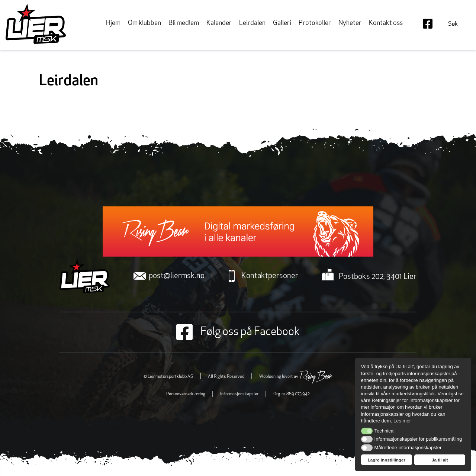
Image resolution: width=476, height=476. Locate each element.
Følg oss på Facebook (238, 332)
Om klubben (144, 23)
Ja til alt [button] (440, 460)
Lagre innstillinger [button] (387, 460)
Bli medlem (184, 23)
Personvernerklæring (186, 394)
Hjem (113, 23)
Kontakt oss (386, 23)
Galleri (282, 23)
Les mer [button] (402, 421)
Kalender (219, 23)
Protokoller (315, 23)
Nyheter (350, 23)
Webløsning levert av (296, 377)
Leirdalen (252, 23)
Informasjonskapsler (239, 394)
